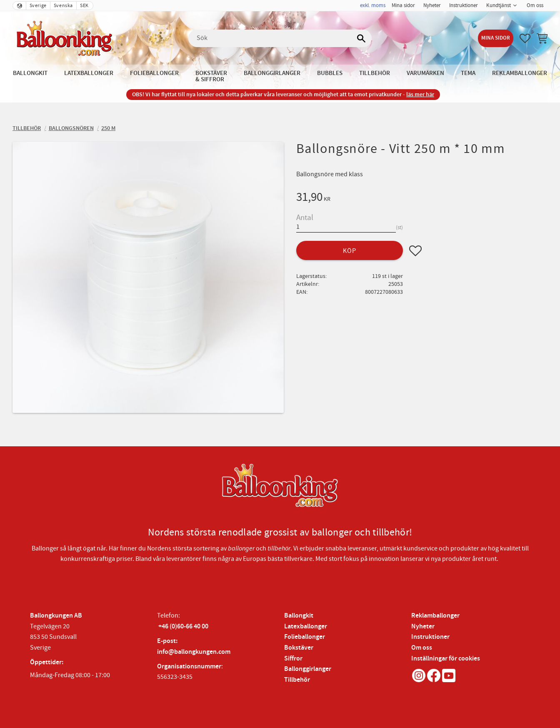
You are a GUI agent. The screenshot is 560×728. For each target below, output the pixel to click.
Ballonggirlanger (308, 669)
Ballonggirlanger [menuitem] (272, 73)
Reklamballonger (435, 616)
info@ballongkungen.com (194, 652)
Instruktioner (430, 637)
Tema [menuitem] (468, 73)
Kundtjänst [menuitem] (499, 5)
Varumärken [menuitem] (425, 73)
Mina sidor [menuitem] (403, 5)
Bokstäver (299, 648)
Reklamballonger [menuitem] (520, 73)
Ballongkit (299, 616)
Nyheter (423, 627)
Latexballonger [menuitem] (89, 73)
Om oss (422, 648)
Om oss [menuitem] (535, 5)
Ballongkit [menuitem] (30, 73)
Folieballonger (305, 637)
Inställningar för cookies (446, 659)
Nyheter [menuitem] (432, 5)
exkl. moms (373, 5)
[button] (525, 38)
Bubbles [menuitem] (330, 73)
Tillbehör (297, 680)
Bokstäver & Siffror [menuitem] (211, 76)
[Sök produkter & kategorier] (280, 38)
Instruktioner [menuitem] (464, 5)
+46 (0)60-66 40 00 (183, 627)
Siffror (293, 659)
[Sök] (361, 38)
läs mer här (420, 94)
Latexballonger (306, 627)
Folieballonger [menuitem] (154, 73)
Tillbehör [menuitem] (375, 73)
